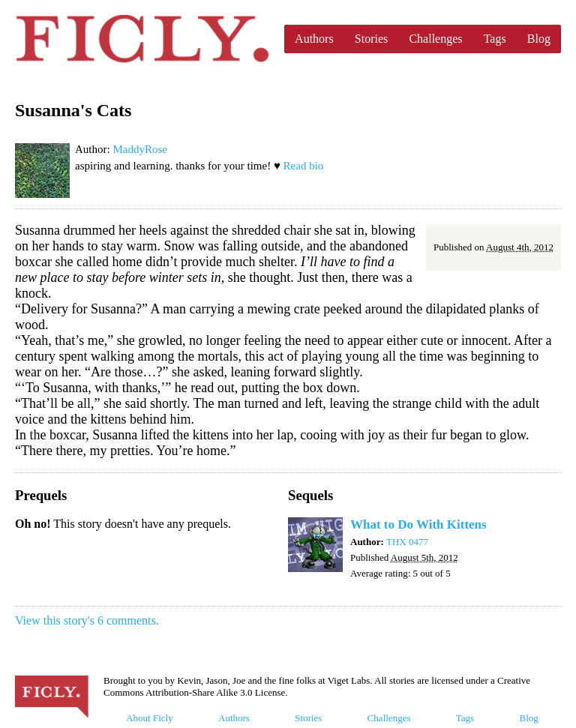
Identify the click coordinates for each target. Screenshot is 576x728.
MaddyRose (140, 149)
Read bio (304, 166)
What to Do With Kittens (418, 524)
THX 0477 (407, 542)
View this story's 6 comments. (87, 620)
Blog (539, 39)
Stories (371, 39)
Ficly (142, 39)
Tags (495, 39)
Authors (314, 39)
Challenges (435, 39)
